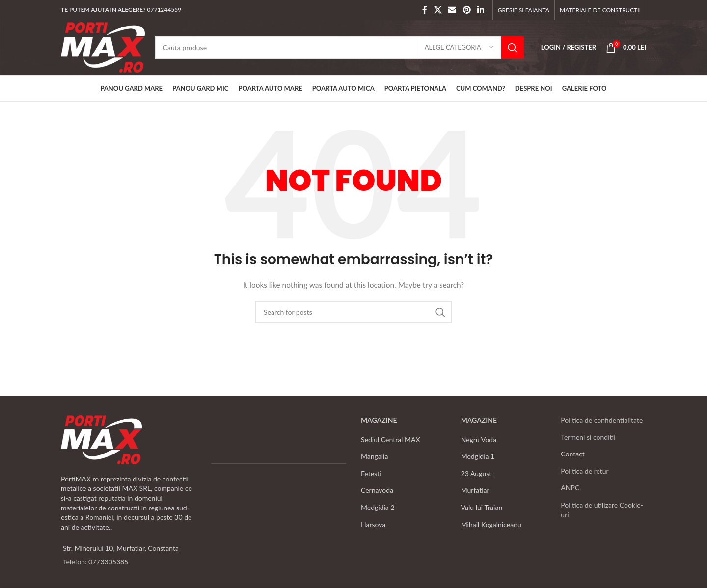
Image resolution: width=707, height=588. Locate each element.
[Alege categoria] (459, 48)
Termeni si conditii (588, 437)
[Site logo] (103, 46)
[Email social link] (452, 10)
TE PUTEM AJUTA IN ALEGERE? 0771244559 (121, 10)
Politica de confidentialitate (602, 420)
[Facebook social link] (425, 10)
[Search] (339, 48)
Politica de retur (585, 471)
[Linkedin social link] (480, 10)
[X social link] (438, 10)
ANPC (570, 488)
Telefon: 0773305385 (95, 562)
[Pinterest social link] (467, 10)
